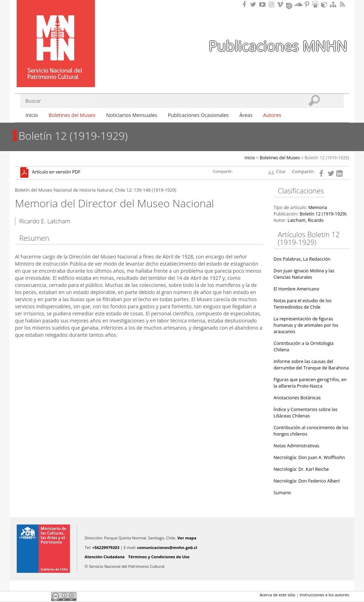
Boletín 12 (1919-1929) (327, 158)
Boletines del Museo (72, 115)
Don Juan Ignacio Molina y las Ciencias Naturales (304, 274)
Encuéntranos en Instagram (272, 4)
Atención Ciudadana (105, 557)
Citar (281, 172)
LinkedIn (43, 596)
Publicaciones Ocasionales (198, 115)
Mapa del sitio (334, 4)
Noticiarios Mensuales (132, 115)
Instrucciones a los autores (324, 595)
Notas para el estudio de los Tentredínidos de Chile (303, 304)
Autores (272, 115)
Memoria (318, 207)
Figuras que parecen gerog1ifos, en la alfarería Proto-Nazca (310, 383)
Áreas (246, 115)
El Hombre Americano (297, 289)
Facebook (19, 596)
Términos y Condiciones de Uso (159, 557)
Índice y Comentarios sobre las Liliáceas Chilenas (306, 413)
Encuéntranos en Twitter (255, 4)
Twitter (31, 596)
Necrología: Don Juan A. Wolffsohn (309, 457)
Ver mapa (187, 538)
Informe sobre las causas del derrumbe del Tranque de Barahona (311, 365)
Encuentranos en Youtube (263, 4)
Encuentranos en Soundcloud (299, 4)
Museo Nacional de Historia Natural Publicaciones (56, 33)
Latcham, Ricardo (306, 220)
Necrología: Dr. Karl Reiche (301, 469)
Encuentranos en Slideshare (316, 4)
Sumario (282, 493)
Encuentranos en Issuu (290, 5)
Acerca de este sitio (277, 595)
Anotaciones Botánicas (297, 398)
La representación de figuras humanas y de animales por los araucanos (306, 325)
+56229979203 (106, 547)
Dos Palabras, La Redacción (302, 259)
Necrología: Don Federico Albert (307, 481)
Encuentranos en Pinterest (307, 4)
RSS (343, 4)
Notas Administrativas (297, 446)
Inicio (32, 115)
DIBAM (55, 74)
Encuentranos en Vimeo (281, 4)
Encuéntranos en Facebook (246, 4)
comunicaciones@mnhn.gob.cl (167, 547)
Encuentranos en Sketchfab (325, 4)
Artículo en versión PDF (56, 172)
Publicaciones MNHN (278, 46)
